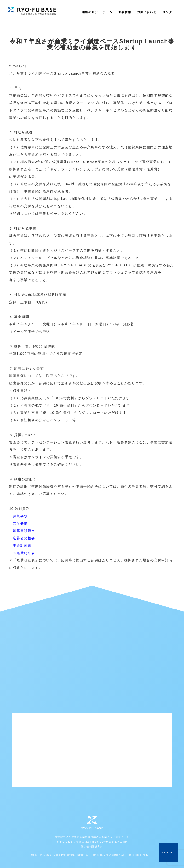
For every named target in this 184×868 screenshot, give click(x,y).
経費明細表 (26, 553)
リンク (167, 12)
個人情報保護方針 (92, 847)
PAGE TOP (168, 852)
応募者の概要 (24, 538)
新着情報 (125, 12)
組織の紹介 (90, 12)
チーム (108, 12)
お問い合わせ (147, 12)
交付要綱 (20, 523)
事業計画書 (22, 546)
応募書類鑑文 (24, 531)
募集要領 (20, 516)
